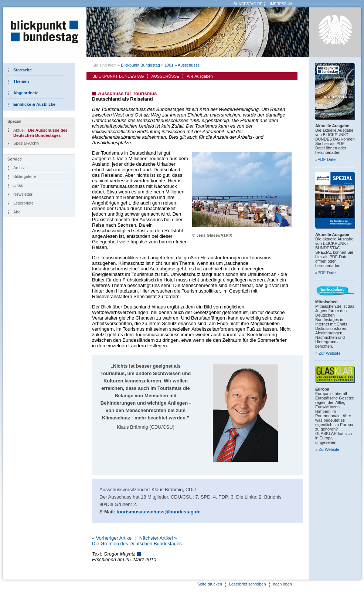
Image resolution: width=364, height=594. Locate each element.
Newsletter (23, 194)
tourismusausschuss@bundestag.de (158, 512)
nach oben (283, 584)
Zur (329, 353)
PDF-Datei (327, 159)
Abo (17, 212)
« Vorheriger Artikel (112, 538)
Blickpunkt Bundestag (140, 65)
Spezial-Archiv (26, 143)
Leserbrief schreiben (248, 584)
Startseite (23, 70)
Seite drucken (210, 584)
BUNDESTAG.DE (248, 4)
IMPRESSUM (281, 4)
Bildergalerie (25, 176)
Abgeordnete (26, 93)
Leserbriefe (23, 203)
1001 (169, 65)
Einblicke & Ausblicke (34, 104)
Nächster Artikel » (158, 538)
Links (18, 185)
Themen (21, 81)
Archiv (19, 168)
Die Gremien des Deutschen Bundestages (137, 544)
